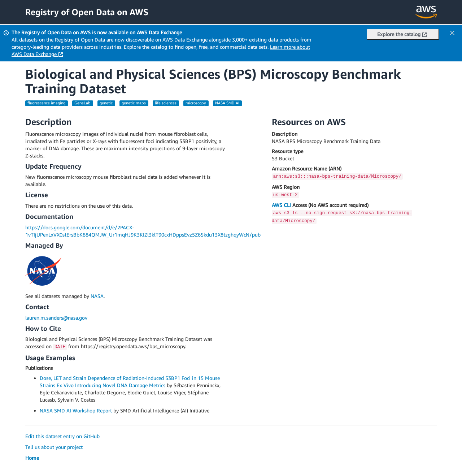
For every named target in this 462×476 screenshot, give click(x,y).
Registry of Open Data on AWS (87, 12)
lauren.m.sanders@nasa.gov (56, 318)
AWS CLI (281, 205)
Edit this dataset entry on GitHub (62, 436)
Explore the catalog (402, 34)
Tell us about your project (54, 447)
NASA (97, 296)
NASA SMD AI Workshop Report (76, 410)
